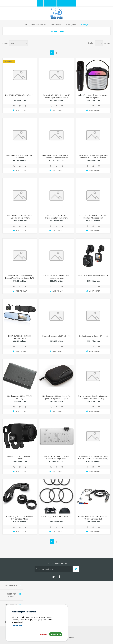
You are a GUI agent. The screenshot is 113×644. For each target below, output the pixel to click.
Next (61, 53)
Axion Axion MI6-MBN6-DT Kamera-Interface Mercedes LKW (93, 217)
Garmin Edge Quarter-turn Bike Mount (56, 517)
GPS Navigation (70, 25)
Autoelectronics (55, 25)
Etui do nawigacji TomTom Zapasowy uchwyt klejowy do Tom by (93, 397)
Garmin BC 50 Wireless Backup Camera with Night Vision (56, 457)
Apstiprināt (56, 634)
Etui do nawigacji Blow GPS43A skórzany (20, 397)
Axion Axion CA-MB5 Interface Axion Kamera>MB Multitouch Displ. (56, 157)
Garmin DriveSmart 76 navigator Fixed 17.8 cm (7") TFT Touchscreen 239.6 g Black (93, 459)
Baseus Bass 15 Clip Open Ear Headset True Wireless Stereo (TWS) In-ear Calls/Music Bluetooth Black (20, 278)
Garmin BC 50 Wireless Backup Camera (20, 457)
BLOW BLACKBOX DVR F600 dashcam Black (20, 337)
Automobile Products (38, 25)
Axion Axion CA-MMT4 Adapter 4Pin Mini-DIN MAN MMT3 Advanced (93, 157)
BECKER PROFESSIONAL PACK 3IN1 (20, 95)
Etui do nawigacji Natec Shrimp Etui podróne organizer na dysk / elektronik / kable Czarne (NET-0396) (56, 398)
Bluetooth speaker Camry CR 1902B (93, 336)
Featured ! (9, 62)
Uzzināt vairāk (18, 625)
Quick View (14, 106)
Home (26, 25)
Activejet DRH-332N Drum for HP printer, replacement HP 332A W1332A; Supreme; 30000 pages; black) (56, 99)
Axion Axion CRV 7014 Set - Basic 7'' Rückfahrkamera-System (20, 217)
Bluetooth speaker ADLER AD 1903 (56, 336)
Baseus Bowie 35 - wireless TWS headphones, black (56, 277)
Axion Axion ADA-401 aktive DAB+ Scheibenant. (20, 157)
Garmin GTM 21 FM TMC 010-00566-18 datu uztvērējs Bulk (93, 518)
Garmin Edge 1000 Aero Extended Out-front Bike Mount (20, 518)
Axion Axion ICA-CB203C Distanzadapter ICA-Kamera (56, 217)
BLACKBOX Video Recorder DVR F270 (93, 276)
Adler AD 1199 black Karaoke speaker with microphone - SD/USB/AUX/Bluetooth (93, 97)
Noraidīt (43, 634)
